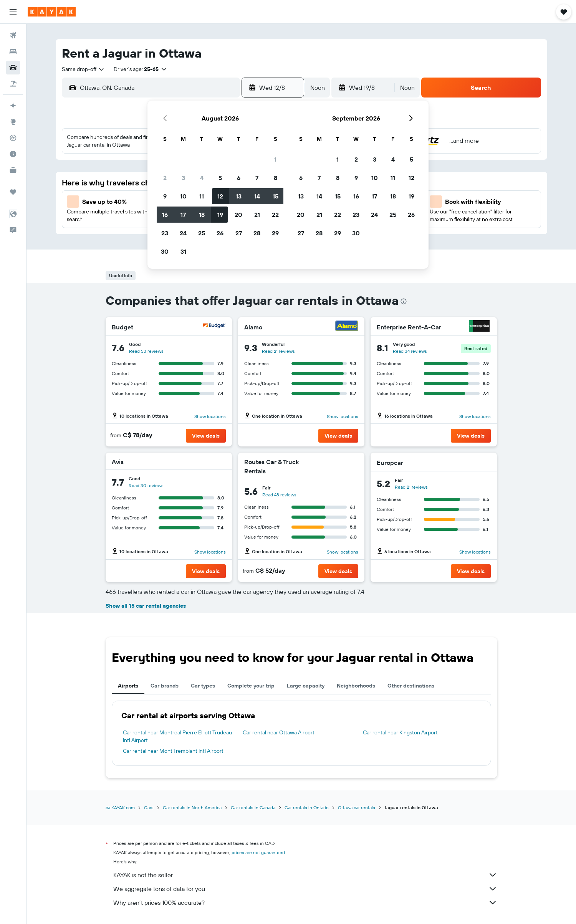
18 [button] (202, 215)
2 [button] (165, 178)
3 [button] (183, 178)
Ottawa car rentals (357, 807)
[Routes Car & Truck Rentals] (330, 466)
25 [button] (202, 233)
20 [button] (238, 215)
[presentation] (404, 301)
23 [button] (165, 233)
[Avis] (217, 462)
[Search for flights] (13, 35)
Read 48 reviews (279, 495)
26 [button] (220, 233)
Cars (149, 807)
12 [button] (220, 196)
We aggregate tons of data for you (305, 889)
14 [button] (257, 196)
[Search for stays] (13, 51)
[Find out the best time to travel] (13, 154)
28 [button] (257, 233)
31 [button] (183, 251)
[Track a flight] (13, 138)
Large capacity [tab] (306, 686)
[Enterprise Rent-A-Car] (479, 327)
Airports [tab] (128, 686)
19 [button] (220, 215)
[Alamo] (347, 327)
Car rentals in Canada (253, 807)
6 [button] (239, 178)
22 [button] (275, 215)
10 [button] (183, 196)
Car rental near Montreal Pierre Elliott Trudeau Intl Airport (177, 736)
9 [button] (165, 196)
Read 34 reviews (410, 351)
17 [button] (183, 215)
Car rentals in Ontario (307, 807)
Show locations (210, 416)
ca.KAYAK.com (120, 807)
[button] (13, 12)
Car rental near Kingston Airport (400, 732)
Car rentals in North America (192, 807)
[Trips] (13, 192)
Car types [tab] (203, 686)
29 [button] (275, 233)
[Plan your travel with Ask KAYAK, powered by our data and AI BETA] (13, 106)
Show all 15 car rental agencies (146, 606)
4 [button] (202, 178)
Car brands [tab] (165, 686)
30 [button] (165, 251)
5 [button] (220, 178)
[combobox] (83, 69)
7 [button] (257, 178)
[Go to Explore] (13, 122)
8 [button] (276, 178)
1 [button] (275, 159)
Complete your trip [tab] (251, 686)
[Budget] (214, 327)
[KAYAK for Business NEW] (13, 170)
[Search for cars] (13, 68)
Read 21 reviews (278, 351)
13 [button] (239, 196)
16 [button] (165, 215)
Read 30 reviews (146, 485)
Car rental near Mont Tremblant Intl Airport (173, 751)
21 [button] (257, 215)
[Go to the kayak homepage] (52, 12)
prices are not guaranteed (258, 852)
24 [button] (183, 233)
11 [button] (202, 196)
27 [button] (239, 233)
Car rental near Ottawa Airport (279, 732)
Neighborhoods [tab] (356, 686)
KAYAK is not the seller (305, 875)
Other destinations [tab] (411, 686)
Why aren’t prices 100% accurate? (305, 903)
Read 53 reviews (146, 351)
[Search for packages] (13, 84)
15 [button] (276, 196)
